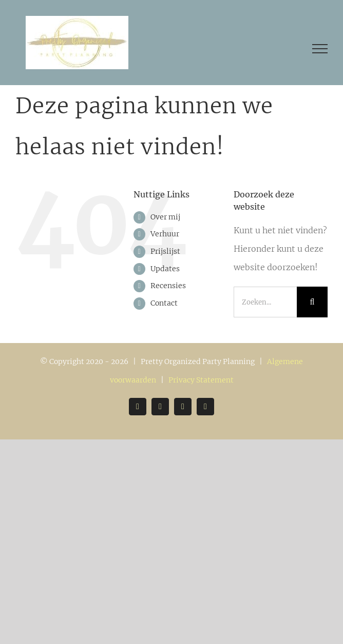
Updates (165, 269)
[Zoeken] (312, 302)
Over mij (165, 217)
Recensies (168, 286)
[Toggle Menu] (320, 49)
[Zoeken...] (265, 302)
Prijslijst (165, 251)
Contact (164, 303)
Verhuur (165, 234)
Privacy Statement (201, 380)
